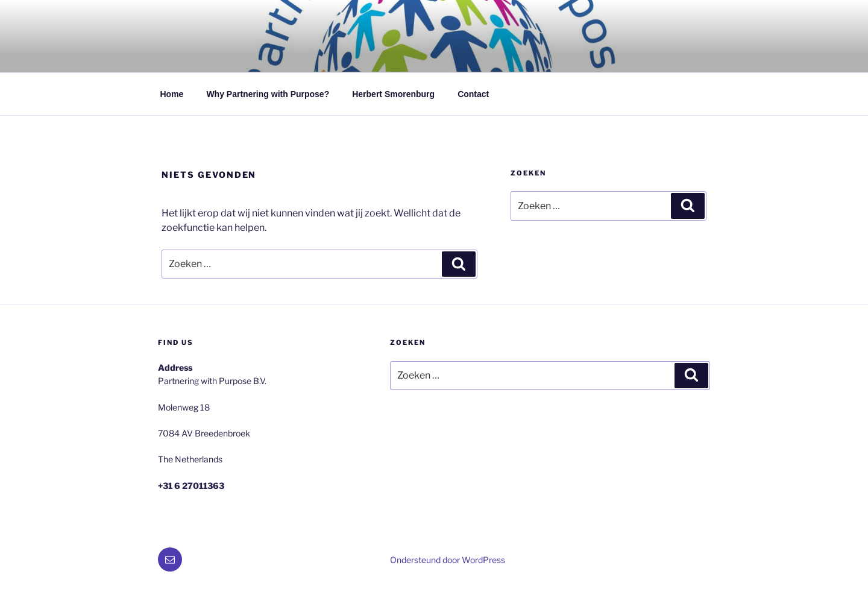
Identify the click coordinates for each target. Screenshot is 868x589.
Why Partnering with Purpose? (268, 94)
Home (172, 94)
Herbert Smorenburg (393, 94)
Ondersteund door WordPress (448, 560)
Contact (473, 94)
